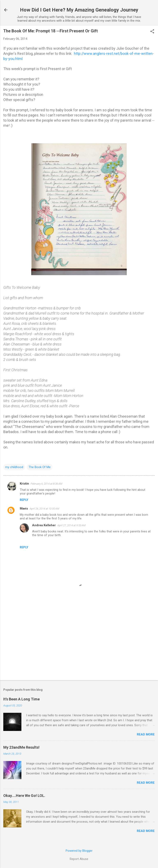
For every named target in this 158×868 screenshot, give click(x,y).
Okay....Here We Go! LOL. (24, 796)
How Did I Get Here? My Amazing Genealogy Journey (79, 10)
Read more (146, 734)
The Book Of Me (40, 467)
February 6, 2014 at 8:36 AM (46, 484)
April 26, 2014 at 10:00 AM (44, 509)
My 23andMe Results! (21, 747)
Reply (24, 500)
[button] (152, 32)
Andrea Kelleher (44, 525)
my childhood (14, 467)
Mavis (24, 509)
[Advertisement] (79, 645)
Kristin (24, 484)
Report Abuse (79, 859)
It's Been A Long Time (21, 699)
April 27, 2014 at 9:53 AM (71, 525)
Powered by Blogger (79, 851)
